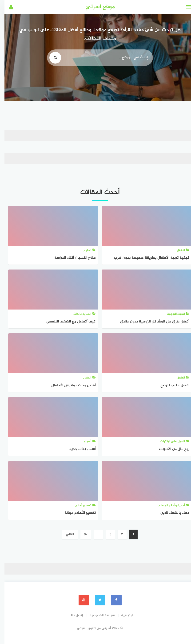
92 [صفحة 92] (81, 534)
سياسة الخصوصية (98, 615)
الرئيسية (123, 615)
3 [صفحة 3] (106, 534)
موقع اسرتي (96, 7)
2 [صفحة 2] (118, 534)
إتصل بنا (73, 615)
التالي (66, 534)
